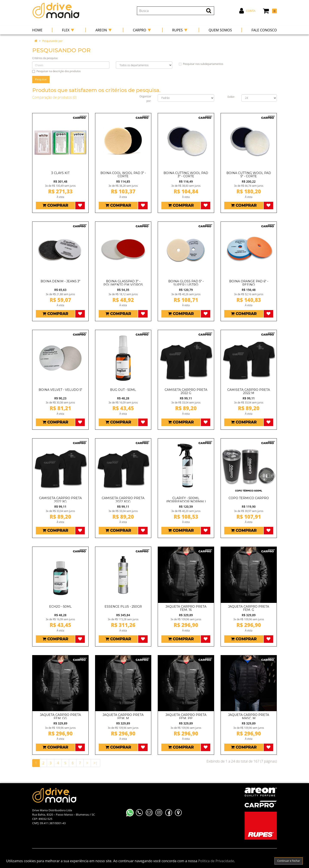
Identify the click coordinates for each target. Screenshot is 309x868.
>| (95, 763)
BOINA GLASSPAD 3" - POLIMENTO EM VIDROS (123, 283)
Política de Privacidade (216, 861)
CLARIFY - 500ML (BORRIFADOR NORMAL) (186, 500)
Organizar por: (145, 99)
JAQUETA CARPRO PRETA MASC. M (249, 716)
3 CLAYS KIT (60, 173)
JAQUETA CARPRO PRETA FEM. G (249, 608)
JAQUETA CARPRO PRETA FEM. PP (186, 716)
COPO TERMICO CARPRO (249, 498)
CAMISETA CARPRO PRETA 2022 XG (60, 500)
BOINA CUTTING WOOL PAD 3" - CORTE (186, 175)
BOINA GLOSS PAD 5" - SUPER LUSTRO (186, 283)
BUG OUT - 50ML (123, 390)
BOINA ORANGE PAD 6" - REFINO (249, 283)
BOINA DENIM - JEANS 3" (60, 281)
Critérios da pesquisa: (45, 58)
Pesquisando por (52, 41)
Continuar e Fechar (289, 861)
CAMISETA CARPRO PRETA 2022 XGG (123, 500)
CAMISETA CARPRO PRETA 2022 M (249, 391)
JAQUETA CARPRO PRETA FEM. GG (60, 716)
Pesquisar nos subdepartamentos (201, 64)
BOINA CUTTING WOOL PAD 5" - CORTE (249, 175)
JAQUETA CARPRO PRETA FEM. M (123, 716)
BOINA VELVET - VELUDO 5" (60, 390)
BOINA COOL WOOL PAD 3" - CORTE (123, 175)
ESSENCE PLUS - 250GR (123, 607)
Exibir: (231, 97)
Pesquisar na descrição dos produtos (56, 71)
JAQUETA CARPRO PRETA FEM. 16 (186, 608)
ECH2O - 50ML (60, 607)
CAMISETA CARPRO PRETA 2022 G (186, 391)
